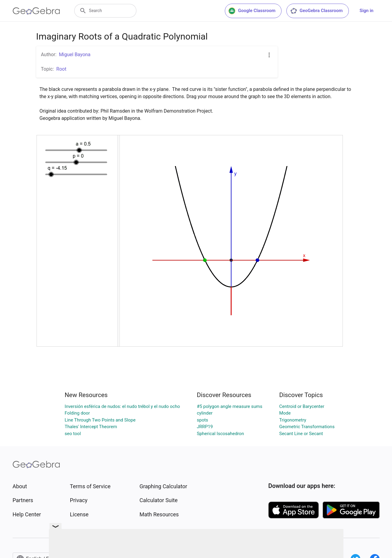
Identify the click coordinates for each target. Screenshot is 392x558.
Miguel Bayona (75, 55)
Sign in (367, 11)
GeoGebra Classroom (316, 11)
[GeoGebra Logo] (36, 11)
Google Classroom (252, 11)
